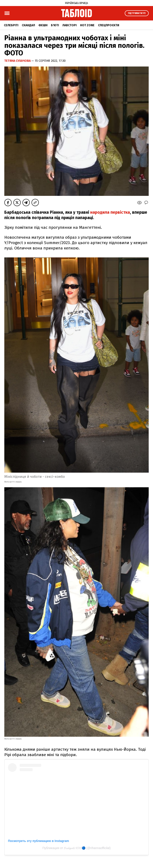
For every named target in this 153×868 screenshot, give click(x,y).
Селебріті (11, 25)
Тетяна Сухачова (18, 61)
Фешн (43, 25)
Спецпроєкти (109, 25)
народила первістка (110, 212)
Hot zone (87, 25)
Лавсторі (69, 25)
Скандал (28, 25)
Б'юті (55, 25)
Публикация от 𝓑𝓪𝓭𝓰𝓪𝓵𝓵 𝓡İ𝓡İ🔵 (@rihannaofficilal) (76, 848)
